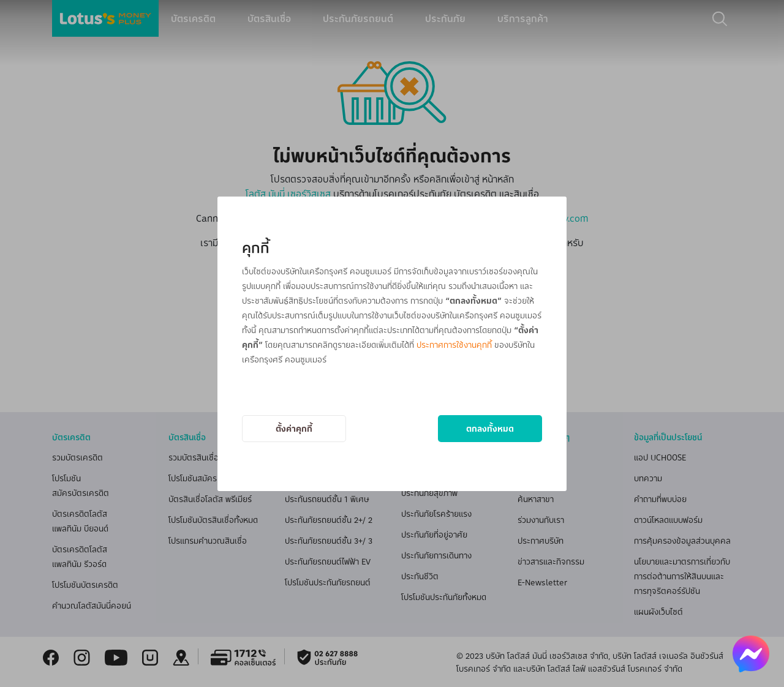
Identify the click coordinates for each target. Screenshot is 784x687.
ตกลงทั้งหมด (490, 428)
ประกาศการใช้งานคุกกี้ (454, 344)
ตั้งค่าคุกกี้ (294, 428)
